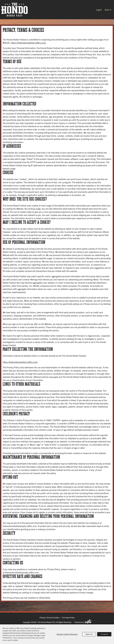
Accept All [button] (104, 634)
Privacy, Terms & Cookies (49, 617)
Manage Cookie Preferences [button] (67, 634)
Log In (99, 10)
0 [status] (110, 10)
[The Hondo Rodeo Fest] (14, 10)
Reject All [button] (89, 634)
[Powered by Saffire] (88, 621)
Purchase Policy (68, 617)
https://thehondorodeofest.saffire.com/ (28, 43)
